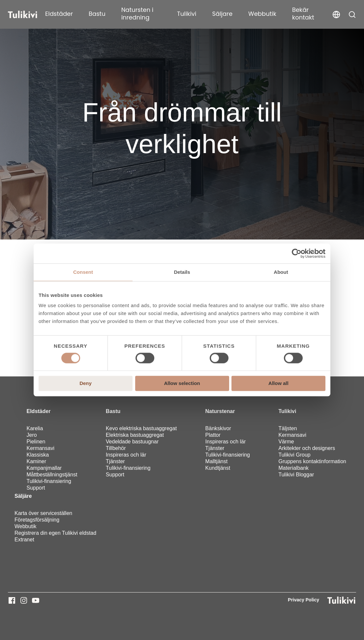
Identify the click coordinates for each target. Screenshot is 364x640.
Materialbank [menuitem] (294, 468)
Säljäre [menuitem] (23, 496)
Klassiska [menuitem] (38, 455)
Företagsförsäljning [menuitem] (37, 520)
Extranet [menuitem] (24, 540)
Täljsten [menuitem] (288, 428)
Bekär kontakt (303, 14)
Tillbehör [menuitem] (116, 448)
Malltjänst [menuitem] (217, 461)
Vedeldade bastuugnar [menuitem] (132, 442)
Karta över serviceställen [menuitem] (43, 513)
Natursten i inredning (137, 14)
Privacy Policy (303, 600)
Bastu (97, 14)
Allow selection (182, 384)
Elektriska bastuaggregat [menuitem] (135, 435)
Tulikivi (187, 14)
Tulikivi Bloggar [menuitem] (296, 475)
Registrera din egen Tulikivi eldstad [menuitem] (55, 533)
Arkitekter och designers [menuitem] (307, 448)
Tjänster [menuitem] (115, 461)
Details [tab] (182, 272)
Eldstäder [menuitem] (38, 411)
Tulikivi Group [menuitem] (295, 455)
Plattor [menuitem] (213, 435)
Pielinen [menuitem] (36, 442)
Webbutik (262, 14)
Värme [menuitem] (286, 442)
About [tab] (281, 272)
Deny (86, 384)
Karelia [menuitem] (35, 428)
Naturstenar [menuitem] (220, 411)
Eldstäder (59, 14)
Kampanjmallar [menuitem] (44, 468)
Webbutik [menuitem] (25, 526)
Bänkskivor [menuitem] (218, 428)
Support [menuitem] (36, 488)
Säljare (222, 14)
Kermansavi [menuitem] (40, 448)
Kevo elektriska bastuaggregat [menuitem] (141, 428)
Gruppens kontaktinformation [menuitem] (312, 461)
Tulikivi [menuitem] (288, 411)
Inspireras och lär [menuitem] (126, 455)
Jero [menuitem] (31, 435)
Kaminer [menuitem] (36, 461)
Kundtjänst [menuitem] (218, 468)
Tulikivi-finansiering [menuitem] (49, 481)
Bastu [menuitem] (113, 411)
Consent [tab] (83, 272)
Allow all (278, 384)
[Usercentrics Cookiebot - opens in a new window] (297, 253)
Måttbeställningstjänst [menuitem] (52, 475)
